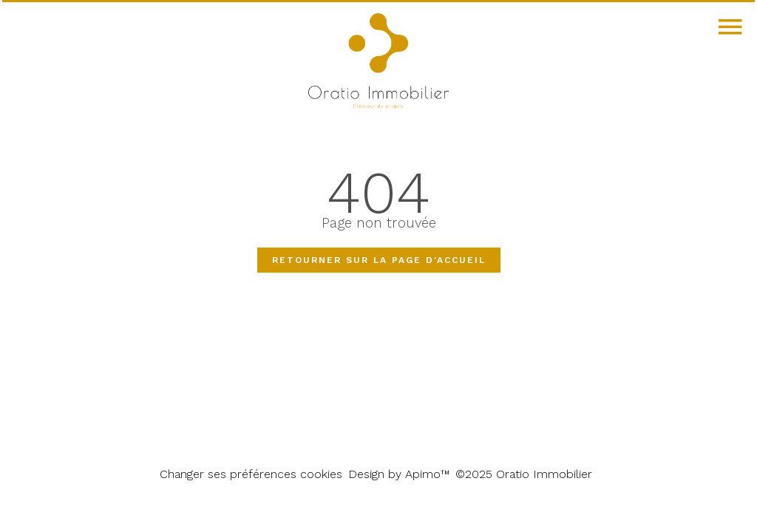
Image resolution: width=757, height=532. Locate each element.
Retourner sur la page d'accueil (379, 260)
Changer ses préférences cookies (251, 474)
